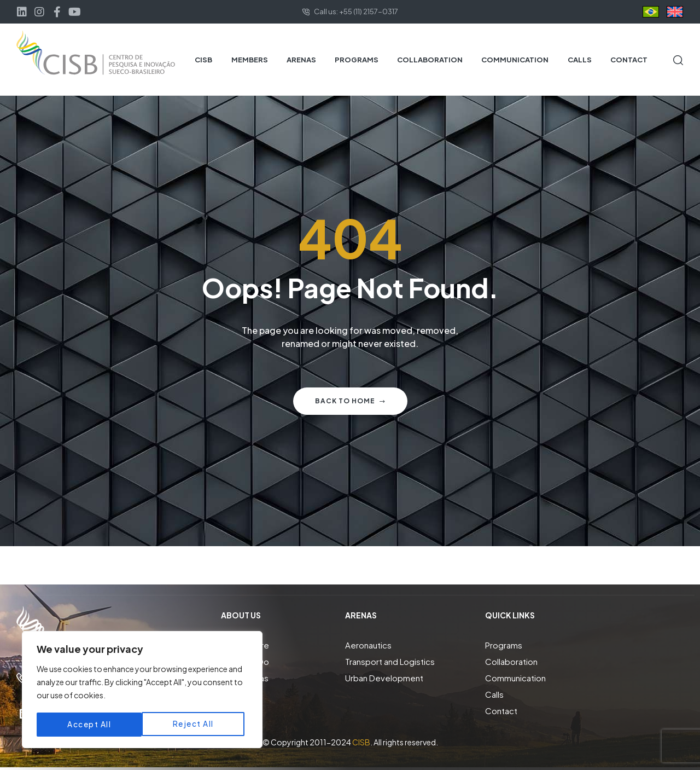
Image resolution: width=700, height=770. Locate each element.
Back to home (350, 401)
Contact (501, 711)
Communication (515, 678)
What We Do (245, 661)
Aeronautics (368, 645)
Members (240, 694)
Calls (494, 694)
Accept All (195, 725)
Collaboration (511, 661)
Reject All (88, 725)
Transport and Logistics (390, 661)
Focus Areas (245, 678)
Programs (504, 645)
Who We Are (245, 645)
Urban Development (384, 678)
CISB (361, 742)
